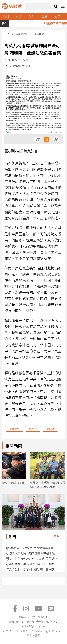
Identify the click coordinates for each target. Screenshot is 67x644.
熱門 (6, 16)
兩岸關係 (14, 429)
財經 (19, 16)
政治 (32, 16)
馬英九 (33, 429)
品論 (45, 16)
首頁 (7, 34)
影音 (57, 16)
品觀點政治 (22, 34)
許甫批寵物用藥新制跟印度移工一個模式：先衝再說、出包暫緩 (32, 564)
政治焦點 (39, 34)
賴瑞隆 (50, 429)
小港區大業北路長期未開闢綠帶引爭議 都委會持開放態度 (32, 553)
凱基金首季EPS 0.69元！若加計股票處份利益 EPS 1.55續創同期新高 (32, 559)
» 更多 (55, 536)
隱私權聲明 (33, 635)
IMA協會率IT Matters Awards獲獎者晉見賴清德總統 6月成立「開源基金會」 (32, 548)
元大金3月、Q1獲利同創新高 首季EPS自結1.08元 (32, 569)
